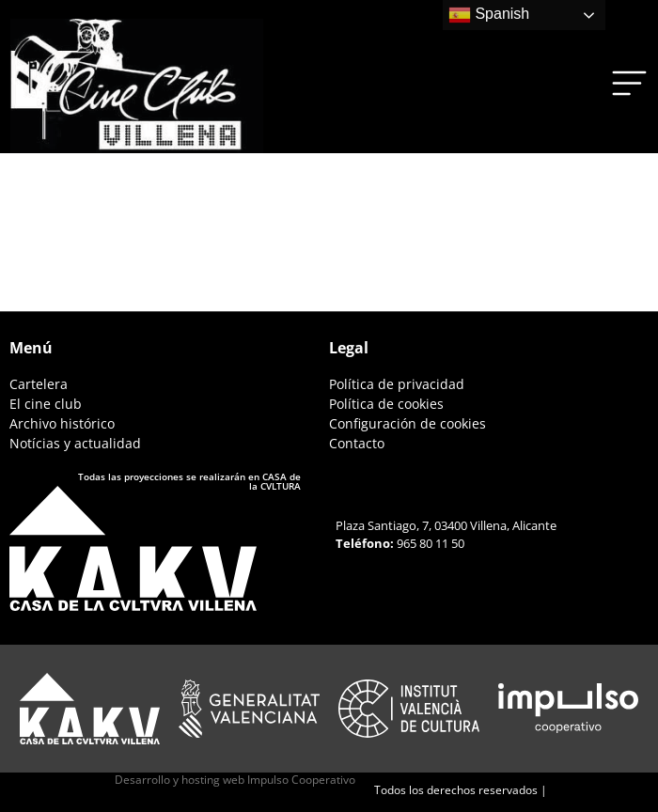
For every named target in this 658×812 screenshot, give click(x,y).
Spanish (489, 15)
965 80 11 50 (431, 543)
